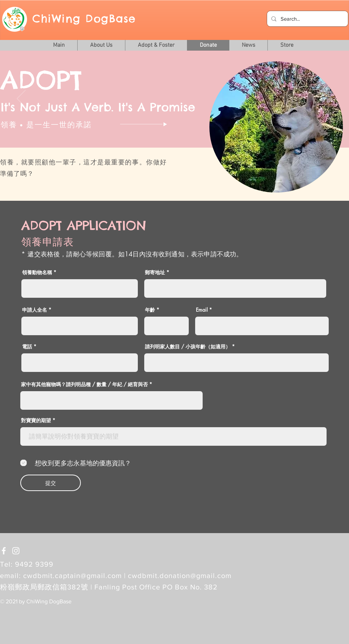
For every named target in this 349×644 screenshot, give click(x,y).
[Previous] (21, 99)
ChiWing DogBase (84, 19)
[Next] (328, 99)
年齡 (150, 310)
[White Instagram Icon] (16, 551)
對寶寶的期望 (36, 420)
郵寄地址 (155, 272)
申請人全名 (35, 310)
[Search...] (307, 19)
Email (202, 310)
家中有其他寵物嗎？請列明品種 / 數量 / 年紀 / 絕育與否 (84, 384)
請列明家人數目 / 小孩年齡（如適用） (188, 347)
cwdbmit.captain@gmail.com (72, 576)
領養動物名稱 (37, 272)
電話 (27, 347)
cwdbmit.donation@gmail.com (180, 576)
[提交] (51, 483)
